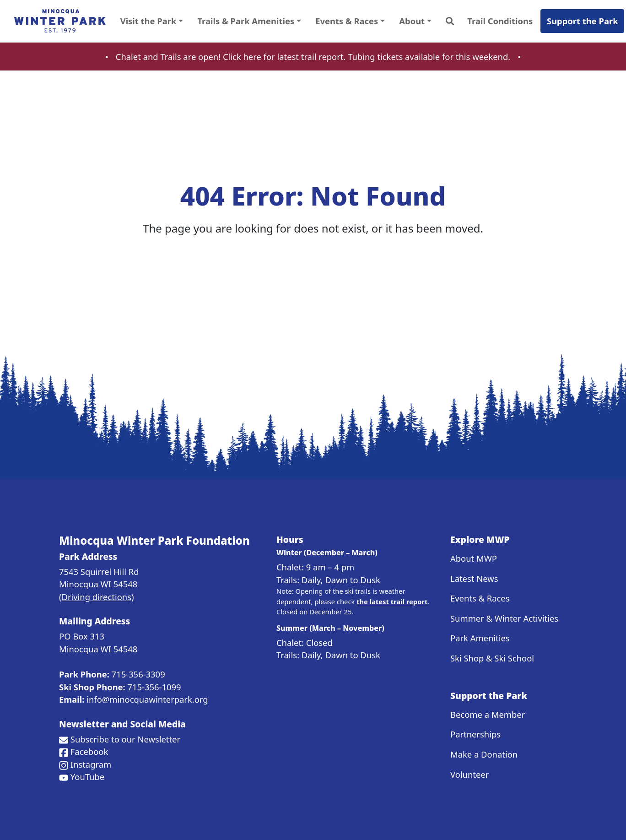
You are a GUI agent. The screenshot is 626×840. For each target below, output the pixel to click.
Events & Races (480, 598)
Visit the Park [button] (148, 21)
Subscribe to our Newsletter (125, 739)
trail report (322, 57)
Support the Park (583, 21)
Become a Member (488, 714)
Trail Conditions (500, 21)
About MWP (474, 558)
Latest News (474, 578)
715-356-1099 (154, 687)
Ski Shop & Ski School (492, 658)
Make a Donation (484, 754)
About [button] (412, 21)
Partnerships (475, 734)
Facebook (89, 751)
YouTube (87, 777)
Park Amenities (480, 638)
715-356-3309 (138, 674)
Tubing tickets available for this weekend (428, 57)
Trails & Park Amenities (246, 21)
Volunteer (469, 774)
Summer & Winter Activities (504, 618)
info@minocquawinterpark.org (147, 699)
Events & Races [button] (347, 21)
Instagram (91, 764)
